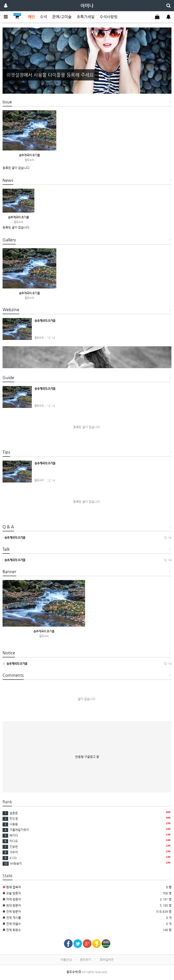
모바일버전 (107, 960)
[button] (15, 61)
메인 (31, 17)
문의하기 (86, 960)
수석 (44, 17)
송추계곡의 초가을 (29, 155)
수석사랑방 (109, 17)
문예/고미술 (62, 17)
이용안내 (66, 960)
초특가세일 (86, 17)
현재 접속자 (14, 887)
